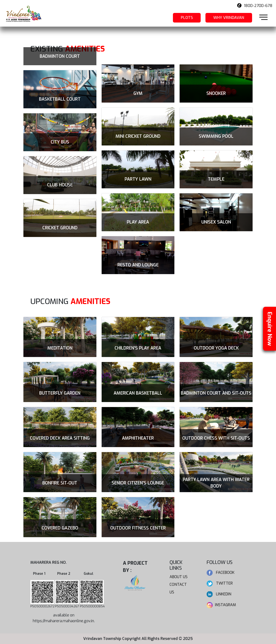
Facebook (221, 572)
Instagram (221, 605)
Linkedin (219, 594)
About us (179, 577)
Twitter (220, 583)
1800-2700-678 (258, 6)
